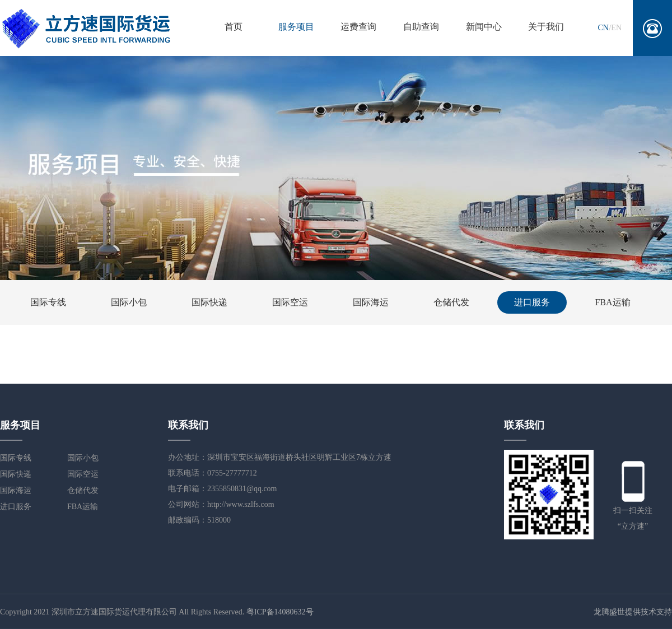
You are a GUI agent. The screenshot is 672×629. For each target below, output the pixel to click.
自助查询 (421, 27)
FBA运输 (612, 302)
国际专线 (48, 302)
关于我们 (546, 27)
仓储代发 (451, 302)
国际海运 (371, 302)
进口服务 (532, 302)
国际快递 (209, 302)
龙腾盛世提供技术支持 (633, 612)
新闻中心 (484, 27)
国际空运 (290, 302)
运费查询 (358, 27)
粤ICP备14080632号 (280, 612)
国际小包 (129, 302)
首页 (234, 27)
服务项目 (296, 27)
